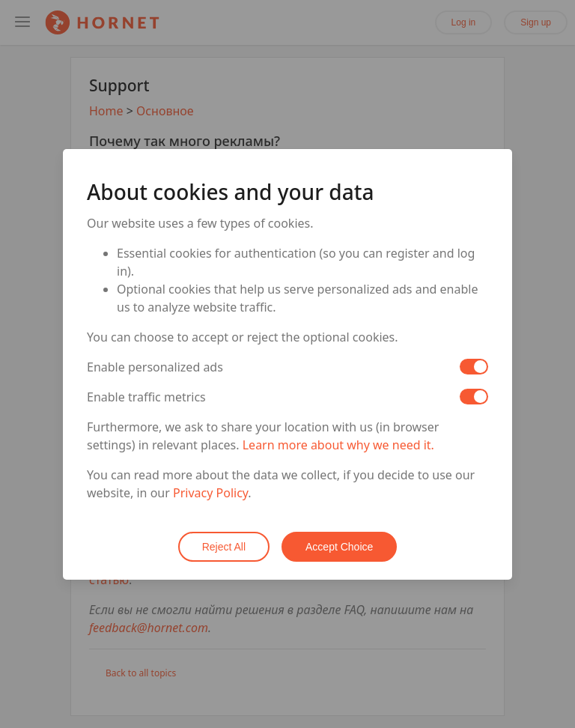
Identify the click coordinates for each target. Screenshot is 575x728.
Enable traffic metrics (146, 397)
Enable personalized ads (155, 367)
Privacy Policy (210, 493)
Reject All (224, 547)
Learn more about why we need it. (338, 445)
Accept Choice (339, 547)
